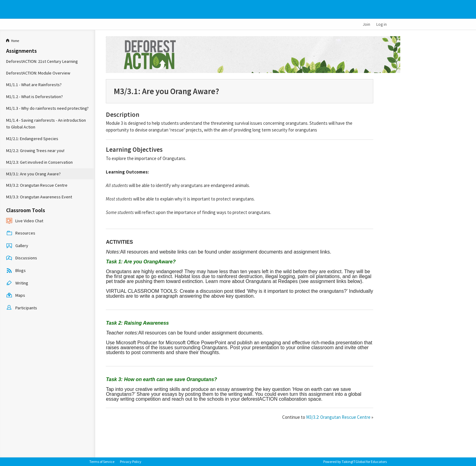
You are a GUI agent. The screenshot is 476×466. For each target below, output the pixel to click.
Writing (17, 283)
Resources (21, 234)
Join (367, 24)
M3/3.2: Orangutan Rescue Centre (37, 185)
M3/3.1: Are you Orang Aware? (33, 174)
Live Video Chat (25, 221)
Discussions (22, 258)
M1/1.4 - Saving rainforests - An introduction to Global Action (46, 124)
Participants (22, 308)
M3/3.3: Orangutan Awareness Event (39, 197)
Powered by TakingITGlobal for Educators (355, 462)
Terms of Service (102, 462)
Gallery (17, 246)
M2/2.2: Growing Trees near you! (35, 151)
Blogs (16, 271)
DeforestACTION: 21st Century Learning (42, 61)
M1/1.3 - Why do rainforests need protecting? (47, 108)
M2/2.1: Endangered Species (32, 139)
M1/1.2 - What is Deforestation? (35, 97)
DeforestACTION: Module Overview (38, 73)
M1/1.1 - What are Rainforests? (34, 85)
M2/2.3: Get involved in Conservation (39, 162)
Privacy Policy (131, 462)
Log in (382, 24)
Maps (16, 296)
